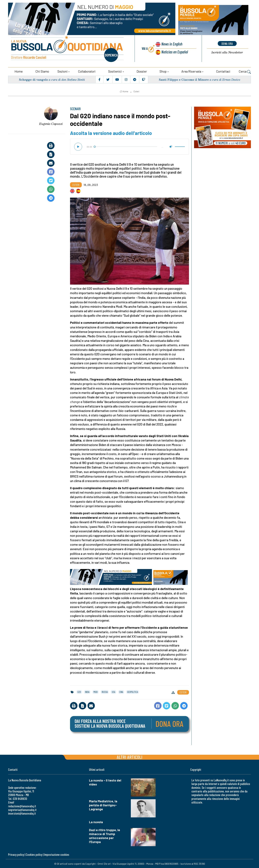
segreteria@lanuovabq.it (22, 809)
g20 (79, 692)
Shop (163, 71)
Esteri (136, 91)
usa (113, 692)
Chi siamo (42, 71)
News (172, 44)
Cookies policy (34, 854)
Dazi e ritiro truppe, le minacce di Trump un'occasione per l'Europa (105, 836)
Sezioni (63, 71)
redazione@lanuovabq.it (22, 806)
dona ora (227, 43)
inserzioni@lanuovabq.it (22, 813)
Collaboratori (87, 71)
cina (121, 692)
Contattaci (223, 71)
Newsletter (227, 53)
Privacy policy (16, 854)
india (87, 692)
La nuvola (96, 822)
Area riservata (191, 71)
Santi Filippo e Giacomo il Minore (184, 79)
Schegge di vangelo (33, 79)
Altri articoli (130, 757)
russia (105, 692)
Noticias (175, 52)
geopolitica (133, 692)
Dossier (142, 71)
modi (96, 692)
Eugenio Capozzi (51, 123)
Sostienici (115, 71)
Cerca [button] (245, 71)
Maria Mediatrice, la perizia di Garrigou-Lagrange (103, 805)
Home (19, 71)
